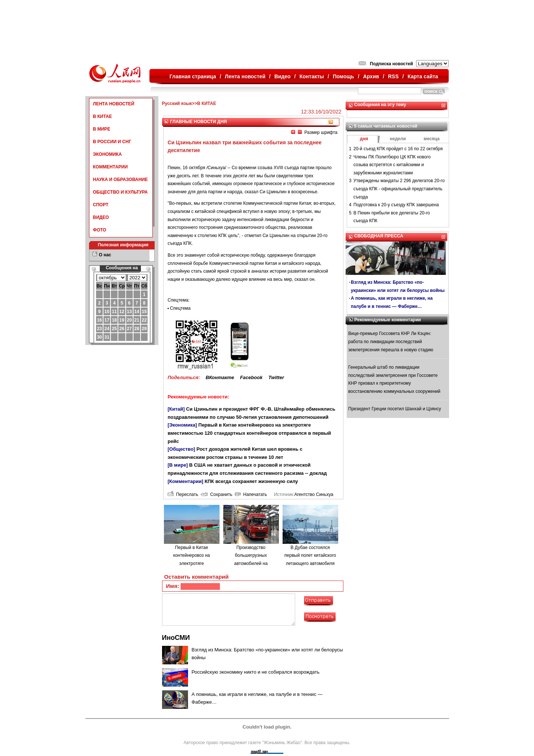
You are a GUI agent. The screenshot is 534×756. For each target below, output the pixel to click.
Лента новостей (245, 76)
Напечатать (251, 494)
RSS (393, 76)
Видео (283, 76)
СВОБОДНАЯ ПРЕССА (379, 236)
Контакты (312, 76)
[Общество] (181, 449)
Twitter (276, 377)
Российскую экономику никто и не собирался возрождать (256, 672)
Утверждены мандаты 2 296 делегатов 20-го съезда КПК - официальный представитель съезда (399, 189)
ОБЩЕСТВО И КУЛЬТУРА (121, 192)
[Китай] (176, 409)
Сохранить (216, 494)
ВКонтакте (220, 377)
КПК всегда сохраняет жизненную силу (251, 481)
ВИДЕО (101, 217)
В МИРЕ (102, 129)
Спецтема (180, 308)
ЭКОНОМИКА (108, 154)
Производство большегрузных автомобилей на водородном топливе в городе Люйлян (251, 563)
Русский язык (177, 103)
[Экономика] (182, 425)
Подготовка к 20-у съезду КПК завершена (396, 205)
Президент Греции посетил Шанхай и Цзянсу (395, 409)
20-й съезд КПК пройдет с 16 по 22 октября (398, 149)
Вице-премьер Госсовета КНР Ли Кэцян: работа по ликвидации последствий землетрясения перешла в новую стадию (391, 341)
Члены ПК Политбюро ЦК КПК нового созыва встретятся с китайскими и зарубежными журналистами (392, 165)
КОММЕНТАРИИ (111, 167)
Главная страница (193, 76)
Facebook (251, 377)
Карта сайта (423, 76)
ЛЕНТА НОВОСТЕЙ (114, 104)
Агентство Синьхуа (314, 494)
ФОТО (100, 230)
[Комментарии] (185, 481)
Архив (371, 76)
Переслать (183, 494)
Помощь (343, 76)
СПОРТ (101, 205)
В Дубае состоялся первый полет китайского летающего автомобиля (310, 556)
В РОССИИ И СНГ (112, 142)
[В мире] (178, 465)
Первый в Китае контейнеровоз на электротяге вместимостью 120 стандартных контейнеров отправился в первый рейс (249, 433)
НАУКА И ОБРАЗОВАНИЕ (121, 180)
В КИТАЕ (103, 116)
